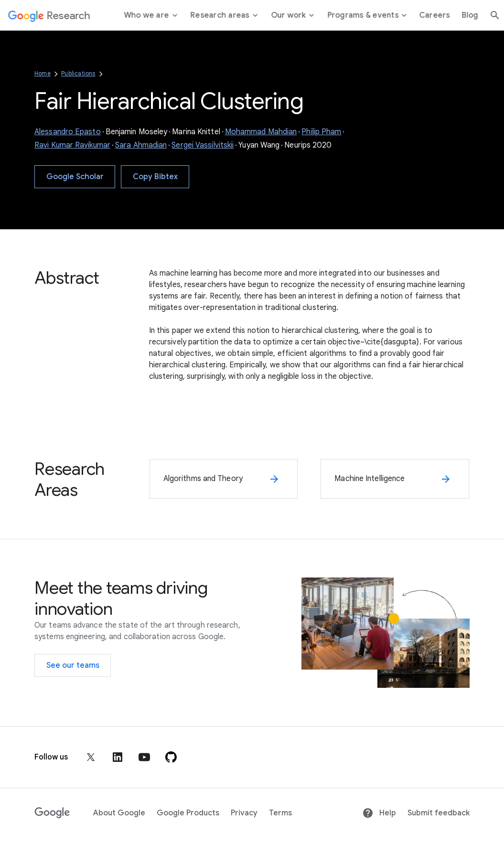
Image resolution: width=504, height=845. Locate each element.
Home (43, 73)
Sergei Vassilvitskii (203, 145)
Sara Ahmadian (141, 145)
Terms (280, 813)
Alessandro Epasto (68, 132)
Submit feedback (439, 813)
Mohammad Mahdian (261, 132)
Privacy (244, 813)
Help (379, 813)
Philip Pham (321, 132)
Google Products (188, 813)
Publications (78, 73)
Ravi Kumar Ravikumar (72, 145)
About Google (119, 813)
